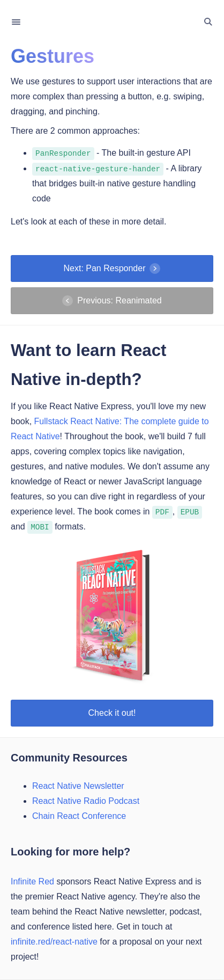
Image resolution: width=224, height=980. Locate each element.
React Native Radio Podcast (86, 801)
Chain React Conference (79, 816)
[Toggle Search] (208, 22)
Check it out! (112, 713)
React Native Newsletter (78, 786)
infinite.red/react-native (54, 942)
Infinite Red (32, 881)
